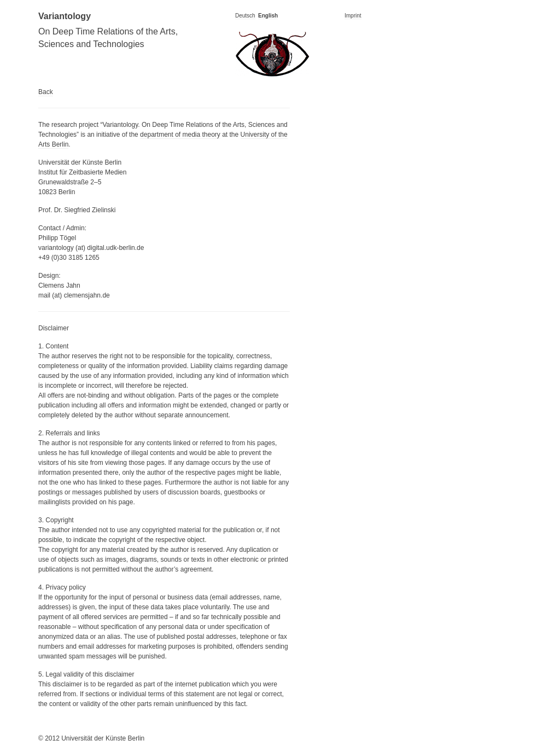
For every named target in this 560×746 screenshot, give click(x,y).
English (268, 16)
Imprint (353, 16)
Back (46, 92)
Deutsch (245, 16)
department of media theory (180, 135)
